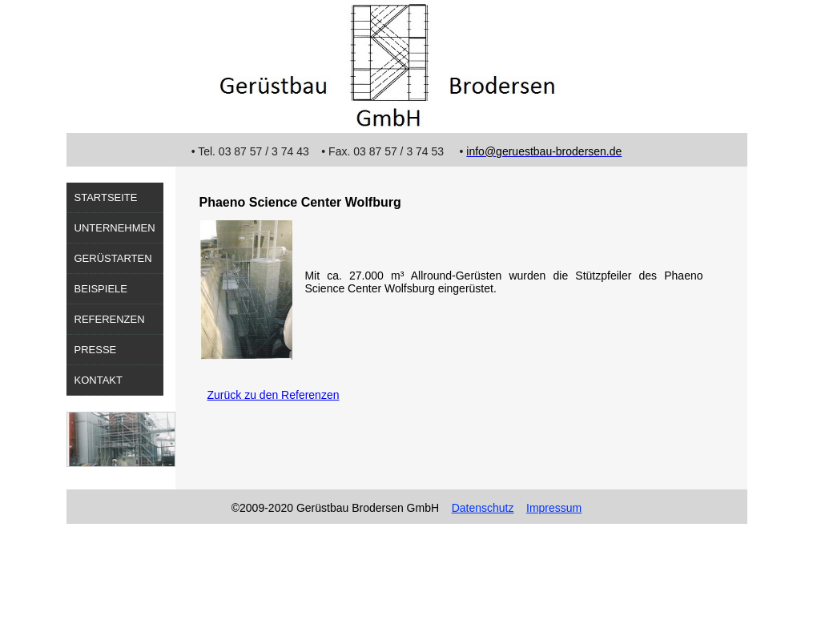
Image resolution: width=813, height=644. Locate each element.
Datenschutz (483, 508)
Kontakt (99, 380)
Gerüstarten (113, 258)
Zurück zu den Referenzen (274, 395)
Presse (96, 350)
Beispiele (101, 289)
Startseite (106, 197)
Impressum (554, 508)
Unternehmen (115, 228)
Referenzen (110, 319)
